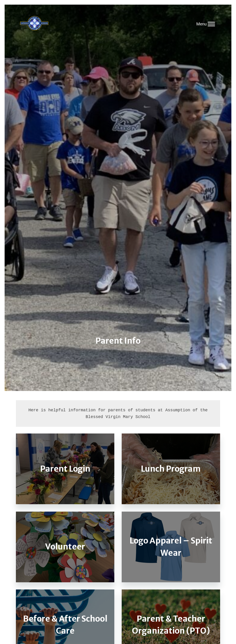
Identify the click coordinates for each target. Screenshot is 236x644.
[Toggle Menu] (211, 24)
